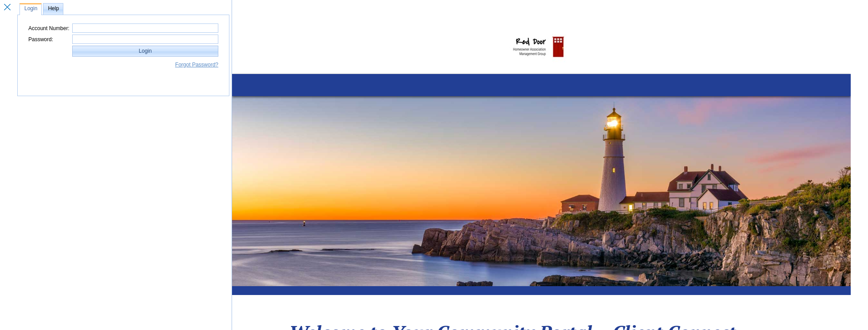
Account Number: (49, 28)
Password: (41, 39)
